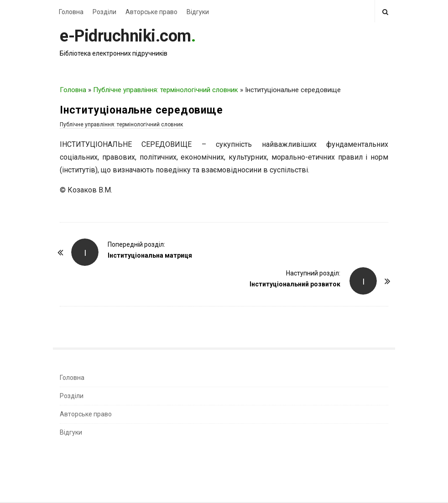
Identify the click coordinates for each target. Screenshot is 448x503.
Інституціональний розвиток (295, 284)
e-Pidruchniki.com (125, 36)
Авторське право (151, 12)
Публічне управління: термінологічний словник (166, 90)
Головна (71, 12)
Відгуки (198, 12)
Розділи (104, 12)
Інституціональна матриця (150, 255)
